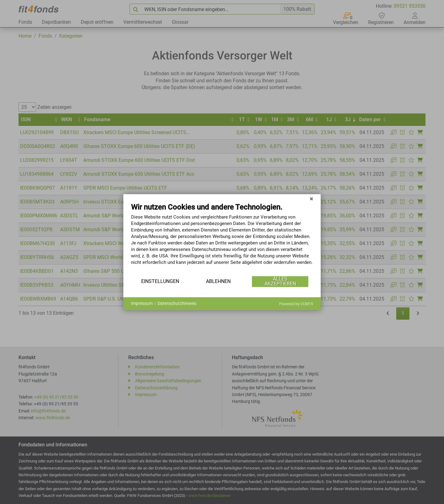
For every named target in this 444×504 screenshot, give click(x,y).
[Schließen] (311, 199)
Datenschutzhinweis (177, 303)
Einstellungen (160, 281)
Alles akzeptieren (280, 281)
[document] (222, 239)
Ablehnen (218, 281)
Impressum (142, 303)
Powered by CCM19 (296, 304)
